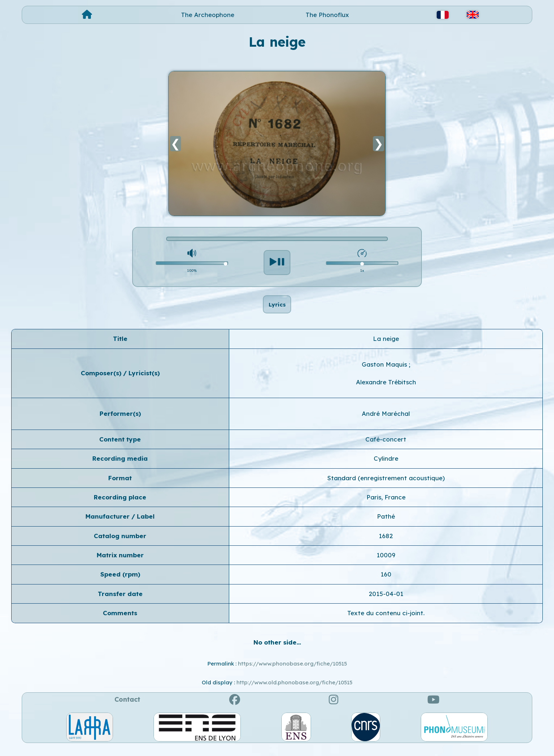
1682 (386, 543)
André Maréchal (386, 421)
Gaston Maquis (385, 371)
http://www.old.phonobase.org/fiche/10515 (294, 690)
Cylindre (386, 466)
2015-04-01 (386, 601)
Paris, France (386, 505)
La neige (386, 346)
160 (386, 582)
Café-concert (386, 447)
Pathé (386, 524)
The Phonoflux (327, 15)
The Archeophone (208, 15)
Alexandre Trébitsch (386, 390)
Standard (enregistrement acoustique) (386, 485)
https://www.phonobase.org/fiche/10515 (292, 671)
